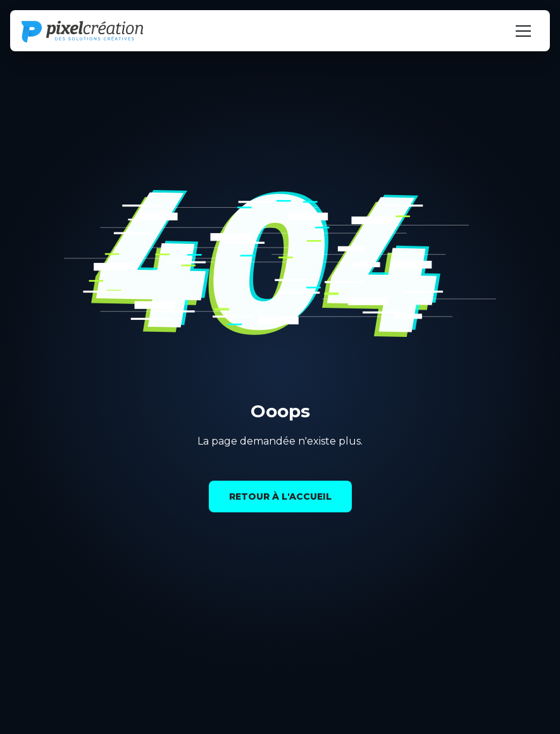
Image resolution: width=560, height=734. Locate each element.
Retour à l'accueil (280, 497)
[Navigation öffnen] (523, 31)
